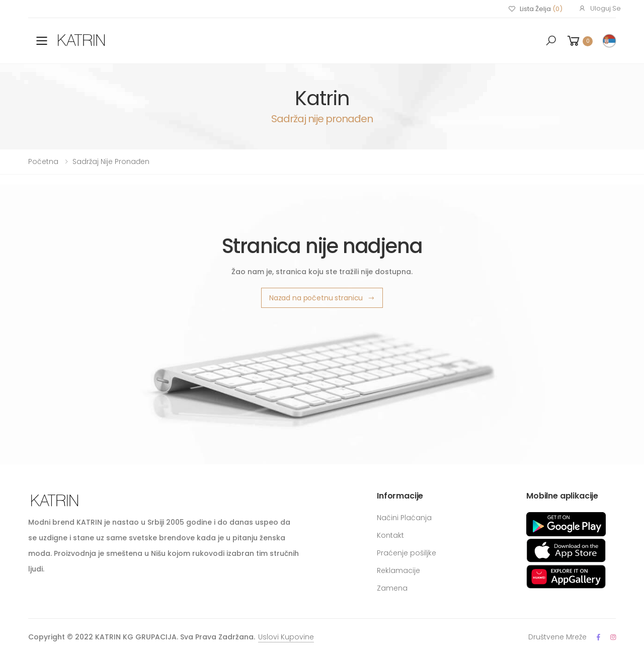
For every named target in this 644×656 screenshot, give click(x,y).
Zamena (392, 588)
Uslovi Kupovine (286, 637)
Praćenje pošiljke (407, 553)
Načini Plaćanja (404, 518)
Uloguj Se (600, 8)
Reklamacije (398, 570)
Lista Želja (535, 9)
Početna (43, 161)
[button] (551, 41)
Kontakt (390, 535)
